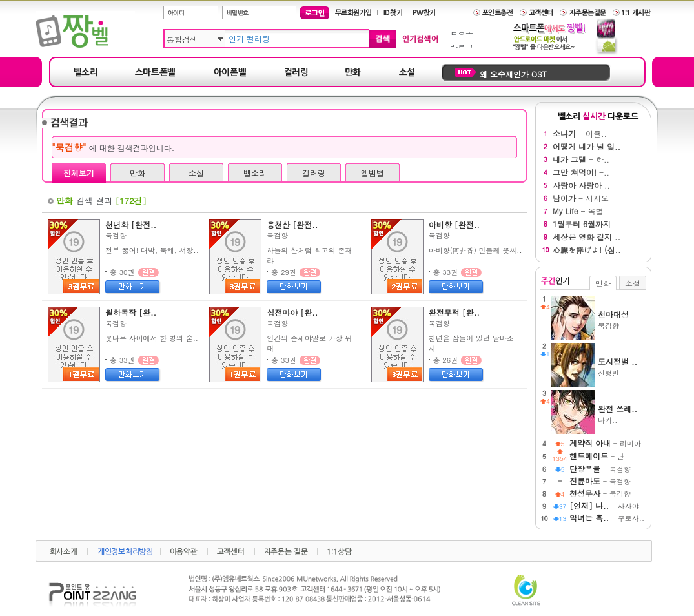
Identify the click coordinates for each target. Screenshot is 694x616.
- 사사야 (604, 506)
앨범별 (373, 173)
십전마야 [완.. (292, 312)
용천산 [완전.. (292, 224)
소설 (196, 173)
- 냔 (597, 456)
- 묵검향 (600, 469)
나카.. (622, 414)
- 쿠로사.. (607, 518)
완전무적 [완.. (454, 312)
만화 (138, 173)
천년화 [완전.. (131, 224)
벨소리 (255, 173)
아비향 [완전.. (454, 224)
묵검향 (116, 235)
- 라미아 (605, 443)
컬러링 (314, 173)
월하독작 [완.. (131, 312)
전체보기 (79, 173)
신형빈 (622, 367)
